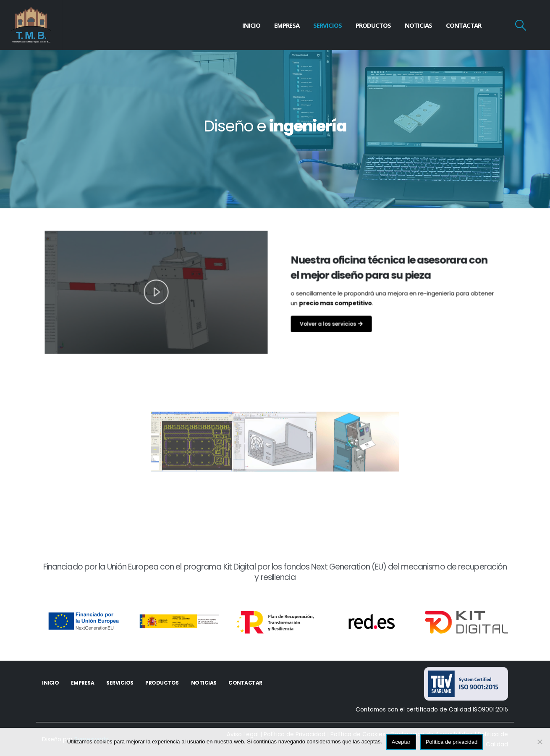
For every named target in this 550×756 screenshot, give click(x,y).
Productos (373, 25)
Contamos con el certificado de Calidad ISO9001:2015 (432, 710)
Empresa (287, 25)
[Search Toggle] (521, 25)
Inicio (251, 25)
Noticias (418, 25)
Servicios (327, 25)
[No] (540, 742)
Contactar (464, 25)
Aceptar (401, 742)
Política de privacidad (452, 742)
